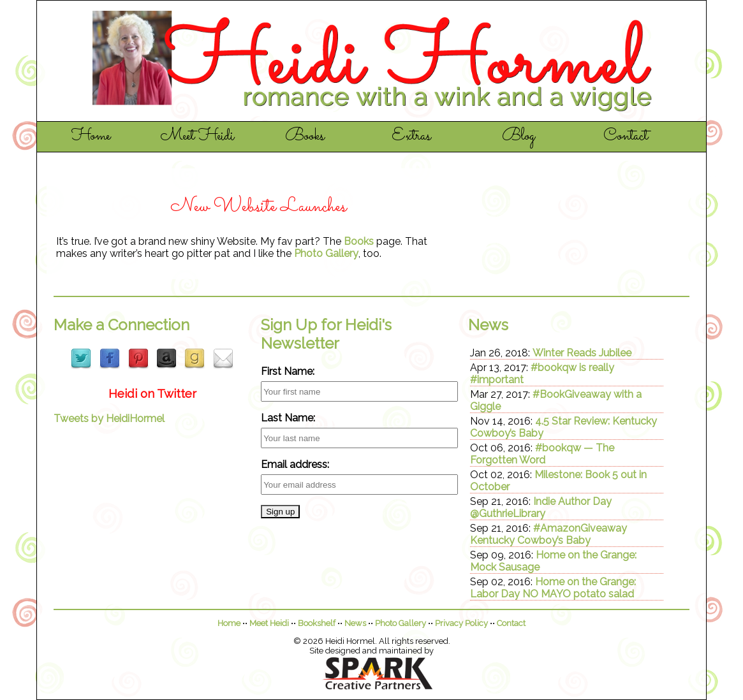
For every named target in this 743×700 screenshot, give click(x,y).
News (355, 623)
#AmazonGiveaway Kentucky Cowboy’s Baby (548, 534)
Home (91, 136)
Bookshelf (317, 623)
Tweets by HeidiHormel (109, 419)
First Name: (288, 371)
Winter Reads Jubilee (582, 353)
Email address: (295, 464)
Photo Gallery (326, 253)
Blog (519, 136)
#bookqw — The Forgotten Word (542, 454)
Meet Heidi (197, 136)
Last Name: (288, 418)
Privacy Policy (461, 623)
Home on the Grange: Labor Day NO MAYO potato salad (553, 588)
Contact (626, 136)
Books (305, 136)
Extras (411, 136)
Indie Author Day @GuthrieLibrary (541, 507)
